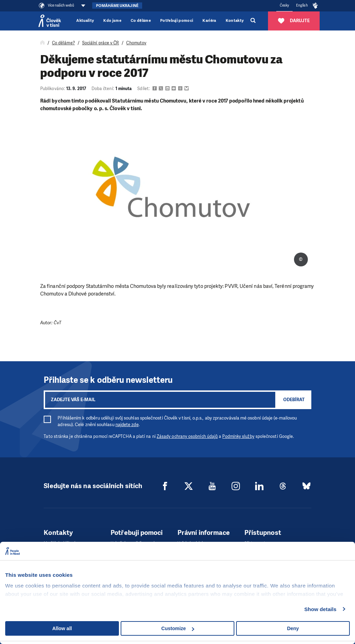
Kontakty (235, 21)
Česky (284, 5)
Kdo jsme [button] (112, 21)
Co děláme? (63, 43)
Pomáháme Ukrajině (117, 6)
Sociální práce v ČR (101, 43)
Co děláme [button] (141, 21)
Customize (178, 628)
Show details (321, 609)
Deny (293, 628)
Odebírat (294, 400)
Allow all (62, 628)
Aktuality (85, 21)
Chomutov (136, 43)
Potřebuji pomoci (177, 21)
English (302, 5)
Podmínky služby (238, 436)
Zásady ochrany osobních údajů (187, 436)
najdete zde (127, 425)
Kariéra (209, 21)
